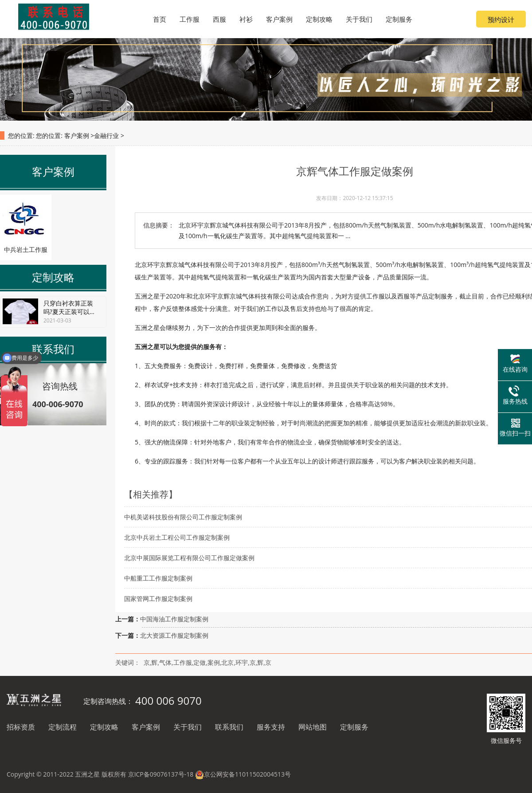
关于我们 (188, 727)
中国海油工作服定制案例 (174, 619)
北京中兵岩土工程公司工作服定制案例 (177, 537)
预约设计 (501, 20)
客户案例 (77, 135)
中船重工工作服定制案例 (158, 578)
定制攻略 (104, 727)
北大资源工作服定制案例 (174, 635)
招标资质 (21, 727)
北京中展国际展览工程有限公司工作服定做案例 (189, 558)
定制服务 (354, 727)
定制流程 (63, 727)
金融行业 (106, 135)
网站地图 (313, 727)
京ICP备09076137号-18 (161, 774)
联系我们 (229, 727)
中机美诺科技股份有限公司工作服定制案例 (183, 517)
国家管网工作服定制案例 (158, 599)
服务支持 (271, 727)
